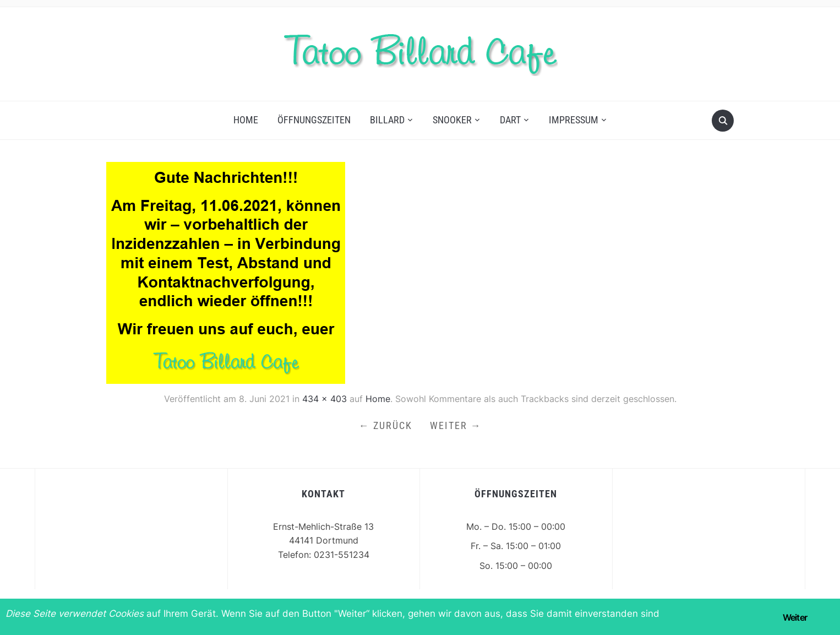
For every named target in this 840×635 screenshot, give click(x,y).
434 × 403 (324, 399)
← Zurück (386, 425)
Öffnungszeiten (314, 120)
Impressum (574, 120)
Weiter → (456, 425)
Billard (387, 120)
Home (246, 120)
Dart (510, 120)
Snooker (452, 120)
